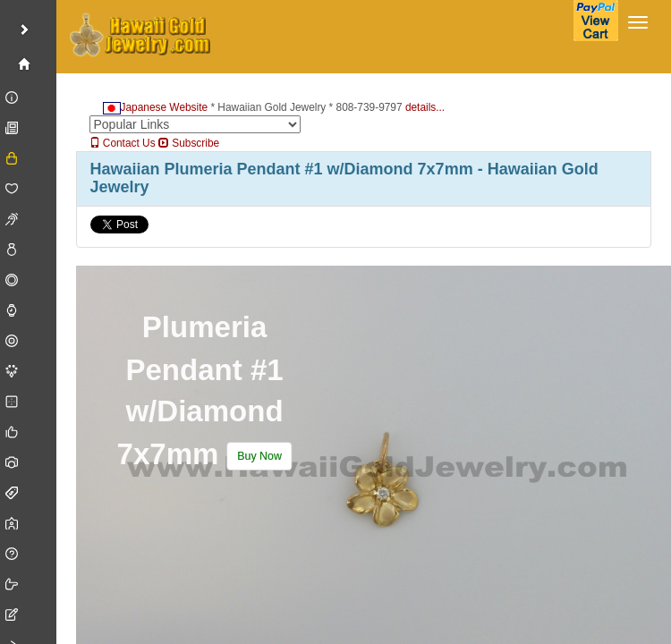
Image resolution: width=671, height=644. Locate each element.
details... (425, 107)
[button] (259, 457)
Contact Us (123, 143)
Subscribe (189, 143)
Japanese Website (156, 107)
